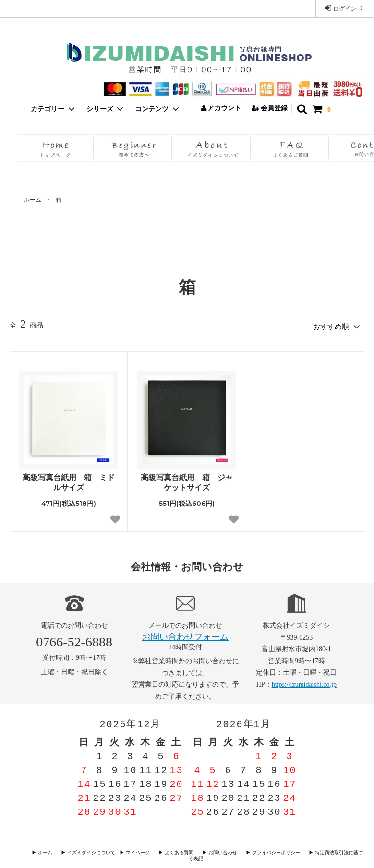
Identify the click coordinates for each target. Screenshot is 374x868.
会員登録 (270, 108)
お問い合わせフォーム (185, 635)
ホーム (33, 200)
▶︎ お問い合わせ (212, 851)
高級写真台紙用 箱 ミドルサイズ (69, 481)
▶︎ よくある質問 (171, 851)
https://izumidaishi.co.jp (304, 683)
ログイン (345, 8)
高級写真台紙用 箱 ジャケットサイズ (187, 481)
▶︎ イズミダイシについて (86, 851)
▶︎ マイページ (133, 851)
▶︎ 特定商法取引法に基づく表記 (329, 851)
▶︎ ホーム (46, 851)
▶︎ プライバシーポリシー (262, 851)
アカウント (221, 108)
